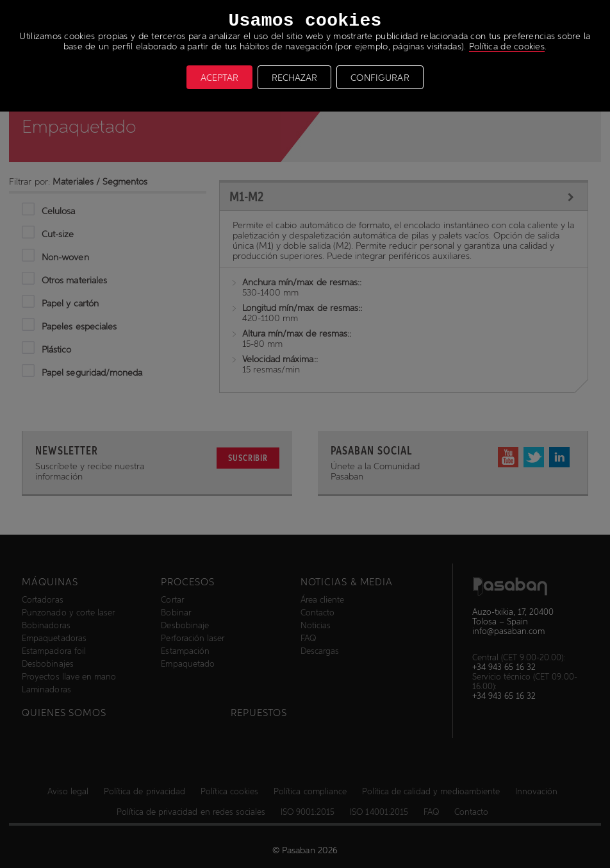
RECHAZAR (294, 78)
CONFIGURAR (380, 78)
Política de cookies (507, 46)
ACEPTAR (219, 78)
